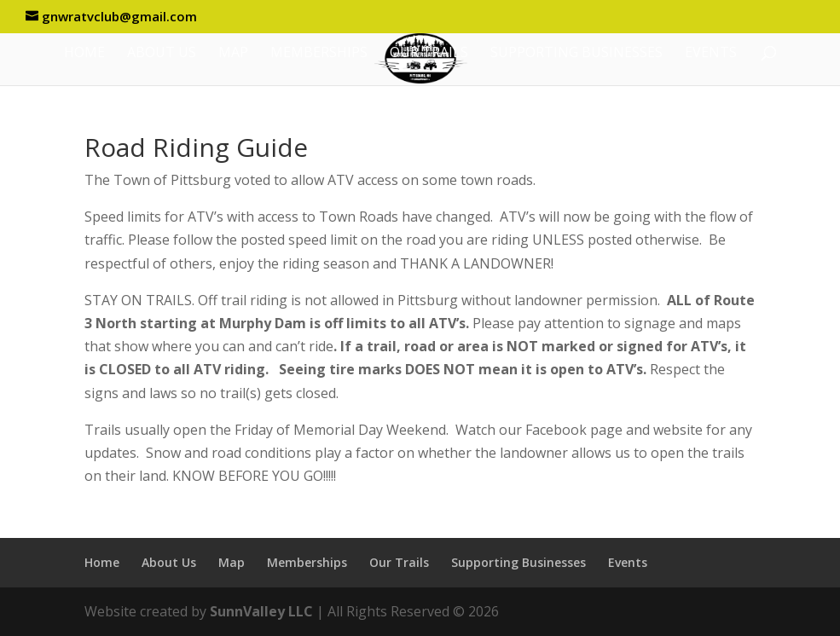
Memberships (319, 54)
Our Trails (429, 54)
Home (84, 54)
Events (711, 54)
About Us (162, 54)
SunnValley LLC (261, 611)
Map (233, 54)
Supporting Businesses (576, 54)
